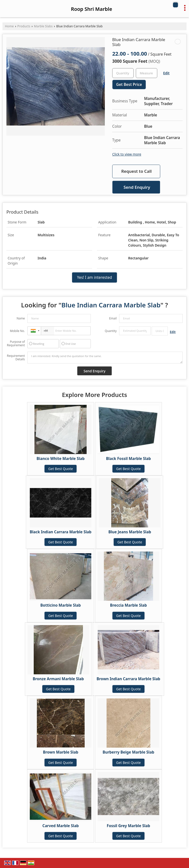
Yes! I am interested (94, 277)
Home (9, 26)
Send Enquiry (137, 187)
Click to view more (127, 154)
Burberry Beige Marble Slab (128, 752)
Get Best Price (129, 85)
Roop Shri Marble (91, 9)
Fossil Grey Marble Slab (128, 826)
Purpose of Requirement (16, 344)
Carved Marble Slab (61, 826)
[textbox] (147, 73)
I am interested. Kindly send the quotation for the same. (105, 358)
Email (113, 318)
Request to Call (137, 171)
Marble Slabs (43, 26)
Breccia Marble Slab (128, 605)
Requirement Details (16, 358)
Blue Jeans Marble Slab (130, 532)
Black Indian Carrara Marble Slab (61, 532)
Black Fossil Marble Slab (128, 459)
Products (24, 26)
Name (21, 318)
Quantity (111, 331)
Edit (166, 73)
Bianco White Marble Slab (61, 459)
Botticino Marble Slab (61, 605)
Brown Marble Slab (60, 752)
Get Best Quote (61, 469)
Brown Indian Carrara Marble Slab (129, 679)
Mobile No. (17, 331)
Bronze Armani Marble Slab (58, 679)
